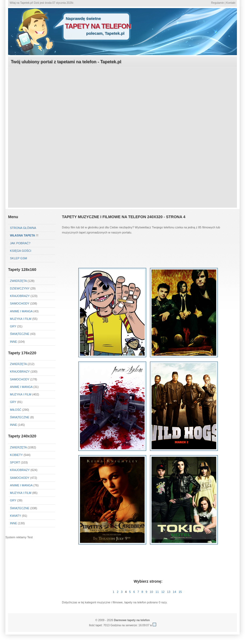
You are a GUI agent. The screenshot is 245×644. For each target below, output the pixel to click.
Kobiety (16, 455)
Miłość (16, 410)
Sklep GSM (18, 258)
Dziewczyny (20, 288)
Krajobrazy (20, 296)
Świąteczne (20, 334)
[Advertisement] (57, 125)
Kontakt (231, 3)
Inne (13, 342)
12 (163, 592)
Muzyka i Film (21, 319)
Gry (13, 326)
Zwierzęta (18, 281)
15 (180, 592)
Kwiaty (15, 516)
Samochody (20, 303)
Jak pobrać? (20, 243)
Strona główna (23, 228)
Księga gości (21, 251)
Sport (15, 462)
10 (151, 592)
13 (169, 592)
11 (157, 592)
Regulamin (218, 3)
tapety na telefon (98, 26)
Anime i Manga (21, 311)
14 (174, 592)
